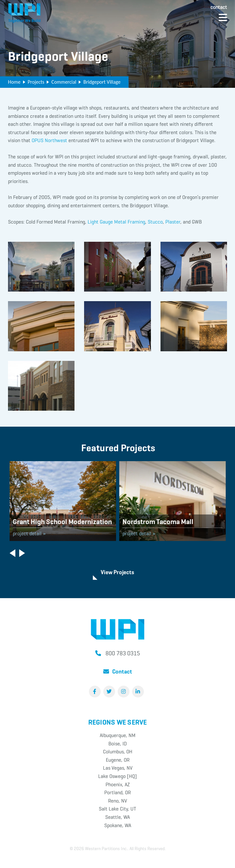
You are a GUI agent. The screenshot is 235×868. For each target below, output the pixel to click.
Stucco (155, 222)
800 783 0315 (123, 653)
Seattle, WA (118, 817)
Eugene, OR (118, 760)
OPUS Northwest (49, 140)
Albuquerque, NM (118, 735)
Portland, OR (118, 792)
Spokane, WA (118, 825)
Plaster (173, 222)
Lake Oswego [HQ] (118, 776)
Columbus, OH (118, 752)
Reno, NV (118, 801)
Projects (36, 82)
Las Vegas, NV (118, 768)
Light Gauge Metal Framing (116, 222)
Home (14, 82)
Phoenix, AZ (118, 784)
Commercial (64, 82)
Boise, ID (118, 744)
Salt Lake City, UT (118, 809)
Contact (219, 7)
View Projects (118, 572)
